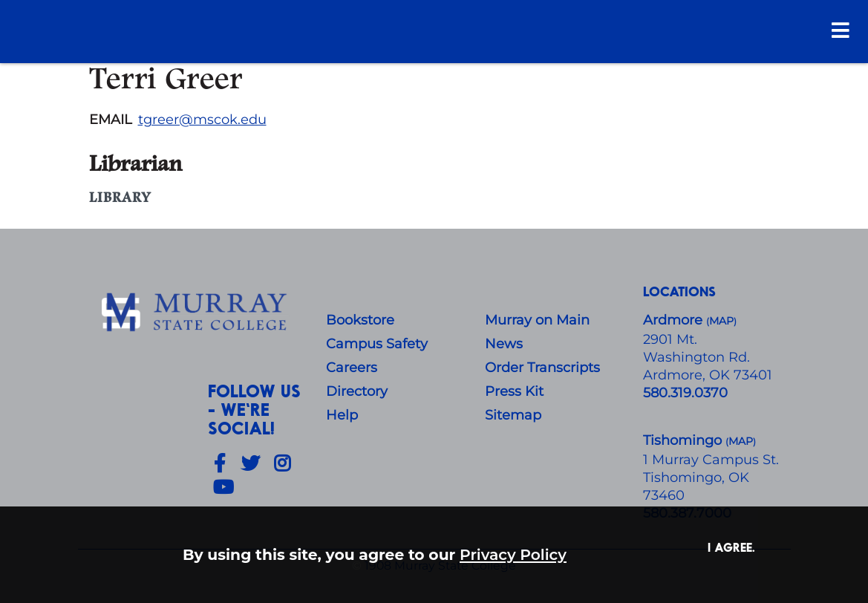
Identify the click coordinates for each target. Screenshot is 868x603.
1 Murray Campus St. (711, 460)
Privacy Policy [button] (513, 554)
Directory (357, 391)
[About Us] (197, 313)
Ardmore (675, 320)
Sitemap (513, 415)
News (504, 344)
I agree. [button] (731, 547)
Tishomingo (684, 440)
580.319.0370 (685, 393)
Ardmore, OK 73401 (708, 375)
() (741, 441)
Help (342, 415)
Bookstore (360, 320)
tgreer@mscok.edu (202, 120)
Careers (352, 368)
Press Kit (514, 391)
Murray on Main (537, 320)
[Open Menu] (841, 30)
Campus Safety (377, 344)
